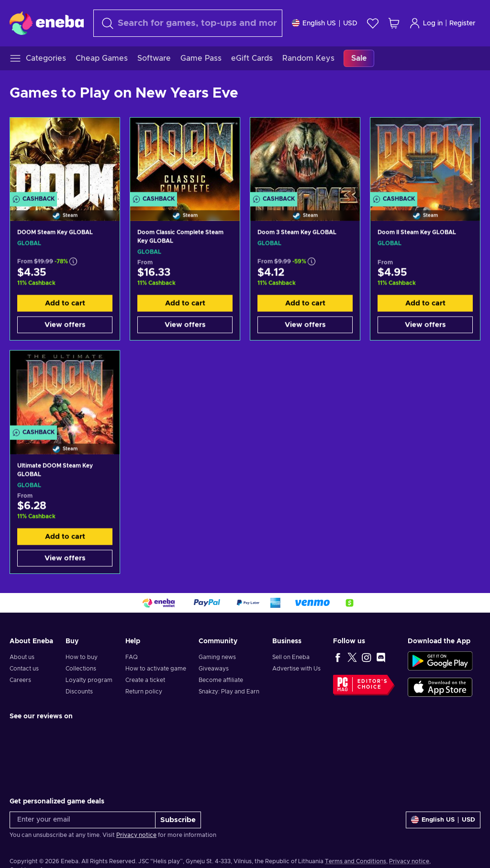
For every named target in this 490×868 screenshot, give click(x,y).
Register (462, 23)
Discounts (79, 692)
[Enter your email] (83, 820)
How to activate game (156, 669)
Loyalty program (89, 680)
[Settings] (325, 23)
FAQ (132, 657)
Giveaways (214, 669)
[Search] (188, 23)
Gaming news (217, 657)
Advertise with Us (296, 669)
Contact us (24, 669)
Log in (426, 23)
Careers (20, 680)
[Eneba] (47, 23)
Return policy (144, 692)
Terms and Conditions (356, 861)
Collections (81, 669)
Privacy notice (136, 835)
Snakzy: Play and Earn (229, 692)
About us (22, 657)
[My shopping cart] (394, 23)
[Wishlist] (373, 23)
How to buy (82, 657)
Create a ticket (145, 680)
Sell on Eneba (291, 657)
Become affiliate (221, 680)
